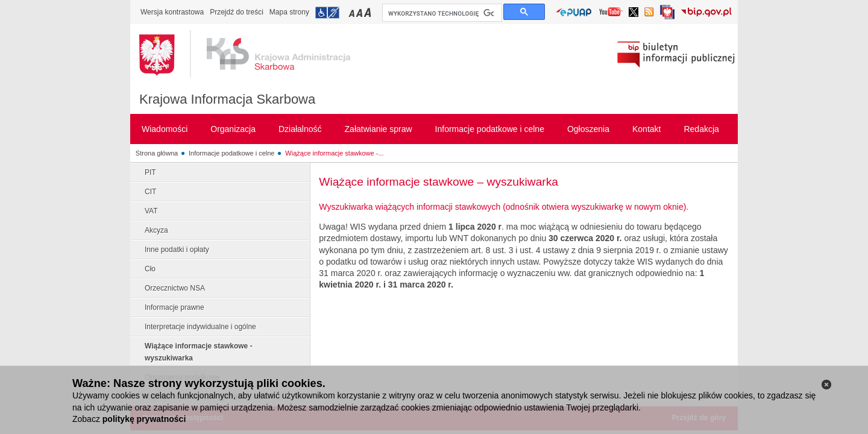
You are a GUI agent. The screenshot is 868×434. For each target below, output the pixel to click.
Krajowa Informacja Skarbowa (227, 99)
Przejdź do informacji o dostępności (327, 13)
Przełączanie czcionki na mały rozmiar (353, 12)
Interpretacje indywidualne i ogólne (200, 327)
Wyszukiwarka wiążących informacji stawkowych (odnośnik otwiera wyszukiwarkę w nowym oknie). (504, 207)
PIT (150, 172)
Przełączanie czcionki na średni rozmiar (360, 12)
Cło (150, 269)
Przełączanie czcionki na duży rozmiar (369, 12)
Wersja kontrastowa (172, 12)
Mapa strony (289, 12)
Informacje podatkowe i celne (231, 153)
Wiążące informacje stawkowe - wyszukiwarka (199, 352)
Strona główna (157, 153)
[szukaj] (441, 13)
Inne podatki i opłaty (177, 250)
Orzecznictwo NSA (175, 288)
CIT (150, 192)
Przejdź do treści (237, 12)
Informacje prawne (175, 307)
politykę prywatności (144, 419)
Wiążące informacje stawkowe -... (334, 153)
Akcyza (156, 230)
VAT (151, 211)
